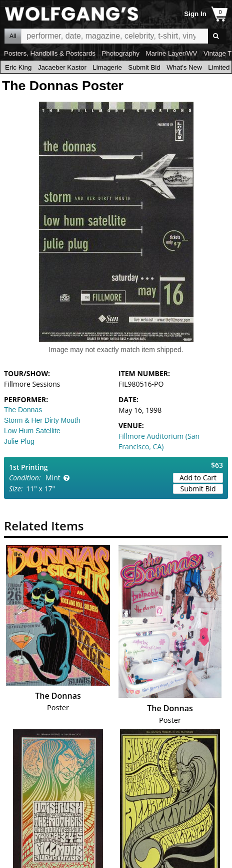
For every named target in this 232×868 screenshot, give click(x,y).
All (13, 36)
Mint (53, 478)
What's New (184, 67)
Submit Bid (144, 67)
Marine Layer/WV (171, 53)
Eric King (18, 67)
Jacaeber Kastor (62, 67)
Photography (120, 53)
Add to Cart (198, 478)
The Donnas (23, 410)
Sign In (195, 14)
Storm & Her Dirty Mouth (42, 420)
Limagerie (107, 67)
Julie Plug (19, 441)
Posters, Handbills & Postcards (50, 53)
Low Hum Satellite (32, 431)
